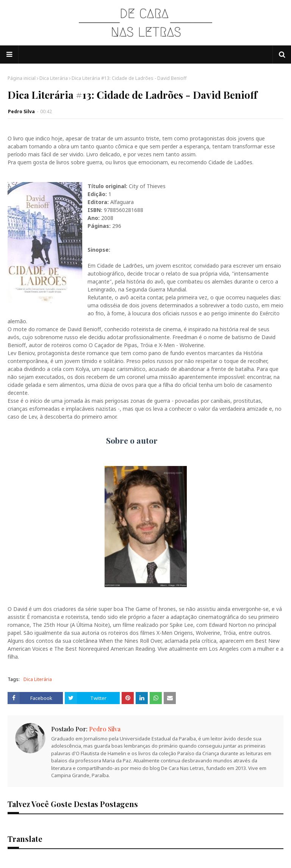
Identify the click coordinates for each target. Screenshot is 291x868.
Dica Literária (54, 78)
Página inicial (22, 78)
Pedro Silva (21, 111)
